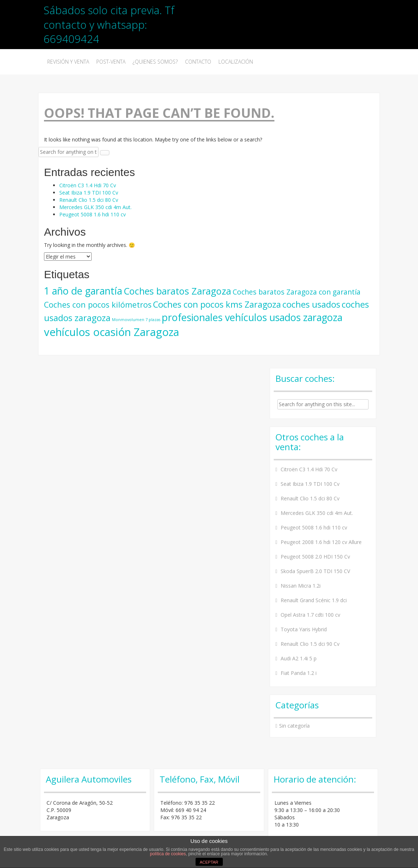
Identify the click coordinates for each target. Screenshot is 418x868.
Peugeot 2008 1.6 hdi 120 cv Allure (321, 542)
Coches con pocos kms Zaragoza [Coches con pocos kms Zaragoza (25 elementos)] (217, 304)
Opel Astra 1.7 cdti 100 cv (310, 615)
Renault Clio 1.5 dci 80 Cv (89, 200)
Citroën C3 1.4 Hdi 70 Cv (88, 185)
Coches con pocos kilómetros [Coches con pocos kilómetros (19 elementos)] (98, 305)
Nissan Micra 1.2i (301, 586)
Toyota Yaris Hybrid (304, 629)
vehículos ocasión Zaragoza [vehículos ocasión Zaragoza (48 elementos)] (112, 332)
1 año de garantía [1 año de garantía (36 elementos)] (83, 291)
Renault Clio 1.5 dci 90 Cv (310, 644)
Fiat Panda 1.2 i (299, 673)
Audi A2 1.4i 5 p (299, 658)
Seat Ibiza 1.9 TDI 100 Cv (89, 193)
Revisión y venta (68, 62)
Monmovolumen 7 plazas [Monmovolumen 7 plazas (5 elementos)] (136, 320)
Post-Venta (111, 62)
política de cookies (168, 854)
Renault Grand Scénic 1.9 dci (314, 600)
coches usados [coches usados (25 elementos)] (311, 304)
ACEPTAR (209, 862)
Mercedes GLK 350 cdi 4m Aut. (95, 207)
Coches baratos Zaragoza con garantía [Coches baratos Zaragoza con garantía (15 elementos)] (297, 292)
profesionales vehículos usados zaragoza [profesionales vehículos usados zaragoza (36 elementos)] (252, 317)
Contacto (198, 62)
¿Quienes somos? (155, 62)
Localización (236, 62)
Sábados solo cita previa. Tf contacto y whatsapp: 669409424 (109, 24)
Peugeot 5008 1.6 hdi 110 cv (93, 214)
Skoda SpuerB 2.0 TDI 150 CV (315, 571)
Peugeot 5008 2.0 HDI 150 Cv (315, 557)
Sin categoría (294, 726)
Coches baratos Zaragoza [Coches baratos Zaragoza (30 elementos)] (177, 291)
